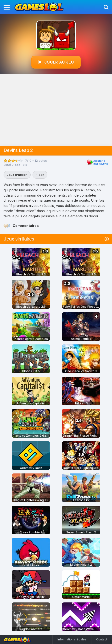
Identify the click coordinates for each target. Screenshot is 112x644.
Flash (40, 175)
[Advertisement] (56, 110)
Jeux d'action (17, 175)
